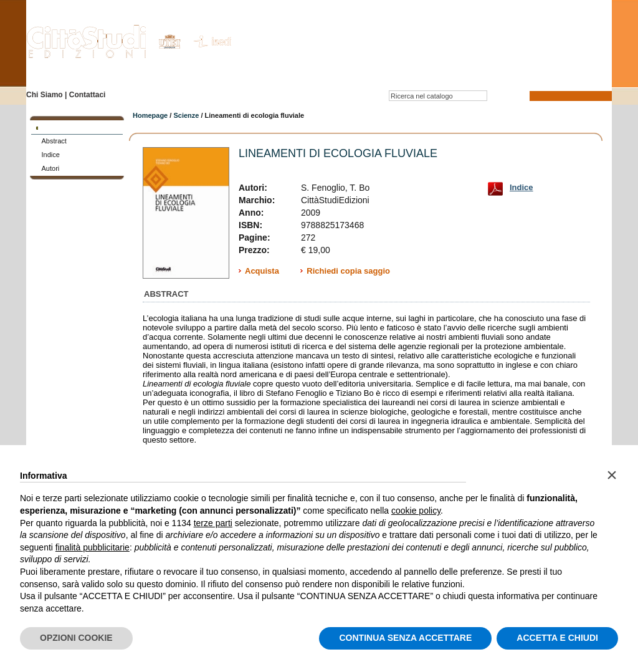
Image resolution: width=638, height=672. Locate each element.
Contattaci (88, 95)
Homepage (150, 115)
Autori (51, 168)
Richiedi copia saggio (348, 271)
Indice (51, 155)
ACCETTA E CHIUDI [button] (557, 638)
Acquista (262, 271)
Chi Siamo (45, 95)
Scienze (186, 115)
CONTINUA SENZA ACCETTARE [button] (405, 638)
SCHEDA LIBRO (66, 127)
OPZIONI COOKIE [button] (76, 638)
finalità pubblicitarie (93, 547)
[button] (612, 475)
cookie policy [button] (416, 511)
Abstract (54, 141)
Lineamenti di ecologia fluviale (338, 153)
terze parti (213, 523)
